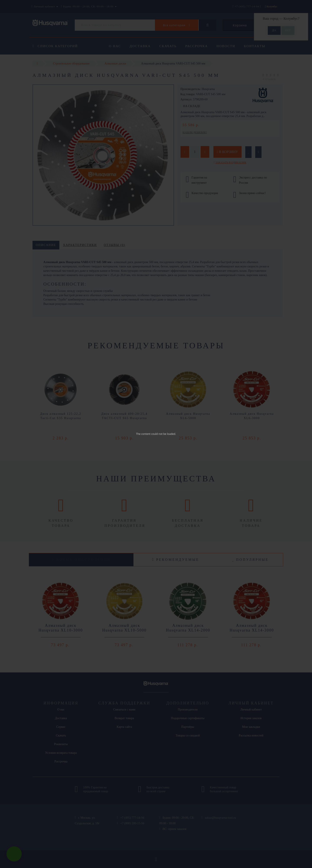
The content (143, 434)
